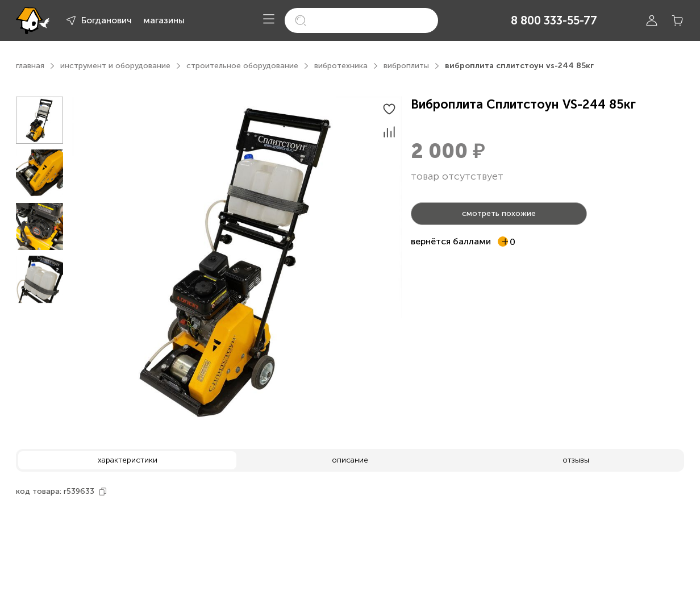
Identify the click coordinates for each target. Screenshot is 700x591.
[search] (361, 20)
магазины (164, 20)
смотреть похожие (499, 213)
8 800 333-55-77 (554, 20)
